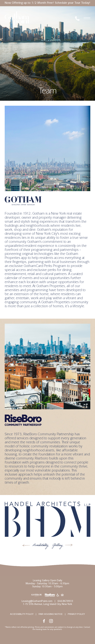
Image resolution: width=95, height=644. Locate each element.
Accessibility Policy (22, 614)
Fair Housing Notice (51, 614)
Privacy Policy (76, 614)
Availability (40, 546)
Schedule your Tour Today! (73, 3)
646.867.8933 (65, 601)
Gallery (58, 546)
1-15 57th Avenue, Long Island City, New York (47, 604)
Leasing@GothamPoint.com (37, 601)
